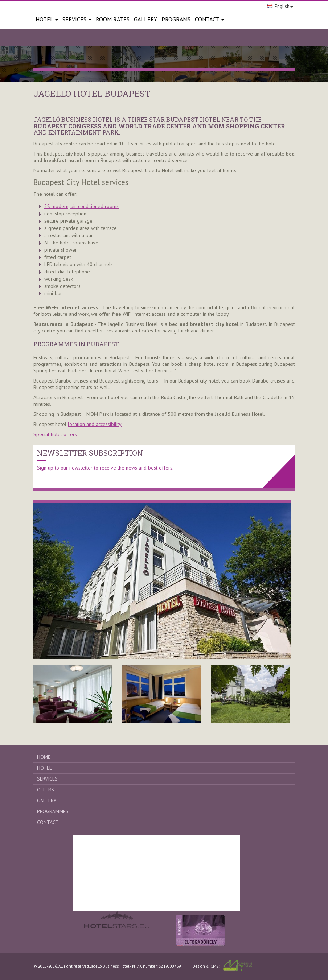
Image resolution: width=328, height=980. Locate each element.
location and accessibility (95, 424)
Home (44, 757)
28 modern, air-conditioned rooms (81, 206)
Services (77, 19)
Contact (210, 19)
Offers (46, 790)
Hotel (47, 19)
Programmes (53, 811)
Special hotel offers (55, 434)
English (280, 6)
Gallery (47, 801)
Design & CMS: (222, 966)
